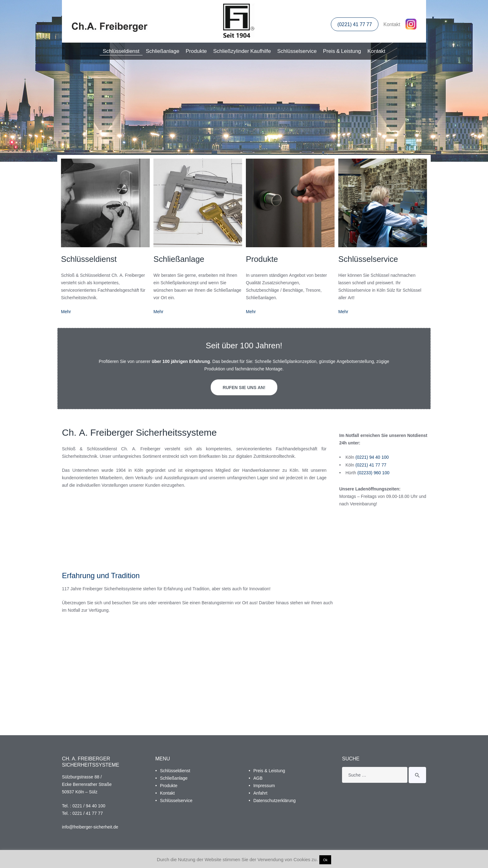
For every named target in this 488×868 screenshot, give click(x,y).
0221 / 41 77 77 (88, 812)
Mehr (66, 311)
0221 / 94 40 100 (89, 805)
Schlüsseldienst (121, 51)
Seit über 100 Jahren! (244, 346)
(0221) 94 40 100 (372, 456)
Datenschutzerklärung (274, 799)
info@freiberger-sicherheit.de (90, 826)
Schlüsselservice (297, 51)
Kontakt (392, 25)
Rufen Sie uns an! (244, 387)
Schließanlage (162, 51)
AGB (258, 777)
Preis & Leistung (342, 51)
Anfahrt (260, 792)
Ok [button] (325, 860)
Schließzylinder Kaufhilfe (242, 51)
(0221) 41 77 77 (354, 25)
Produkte (196, 51)
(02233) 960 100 (373, 472)
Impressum (264, 784)
